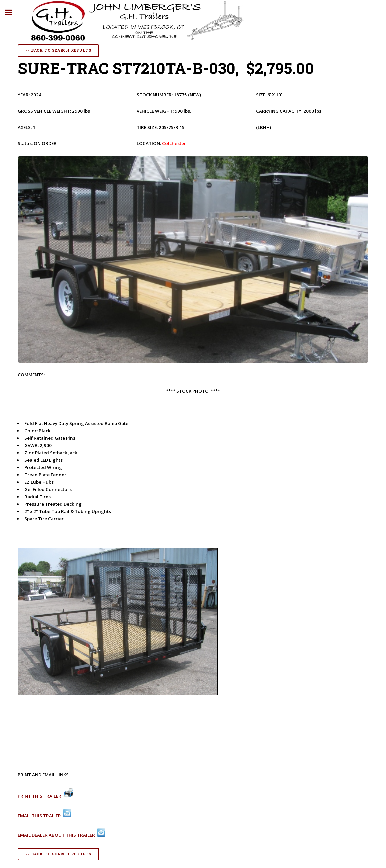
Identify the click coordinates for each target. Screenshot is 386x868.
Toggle (12, 12)
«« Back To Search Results (58, 50)
